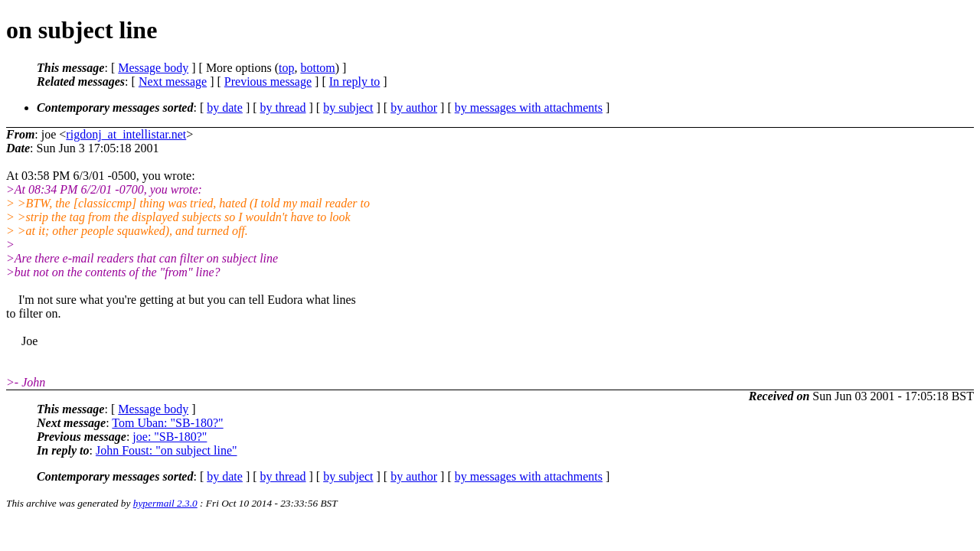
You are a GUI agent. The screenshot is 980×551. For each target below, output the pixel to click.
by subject (348, 108)
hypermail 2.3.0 (165, 503)
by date (225, 108)
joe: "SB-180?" (170, 437)
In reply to (355, 82)
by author (414, 108)
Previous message (268, 82)
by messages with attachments (529, 108)
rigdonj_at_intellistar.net (126, 134)
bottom (317, 68)
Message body (153, 68)
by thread (283, 108)
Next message (173, 82)
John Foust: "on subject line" (167, 450)
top (286, 68)
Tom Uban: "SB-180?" (167, 423)
